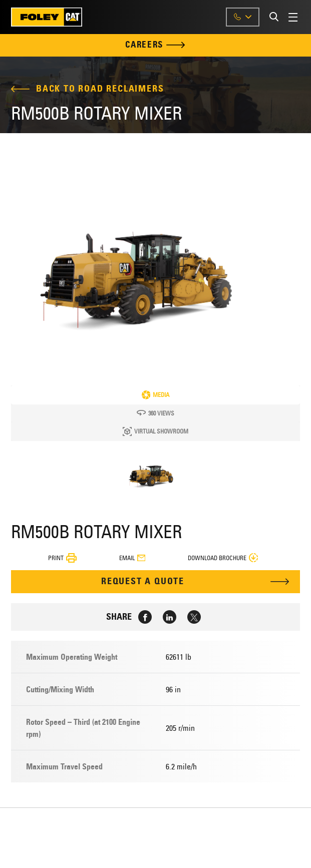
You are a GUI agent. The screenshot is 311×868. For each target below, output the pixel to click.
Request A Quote (143, 581)
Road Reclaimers (121, 89)
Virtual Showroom (155, 431)
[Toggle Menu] (294, 17)
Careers (155, 45)
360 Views (155, 413)
